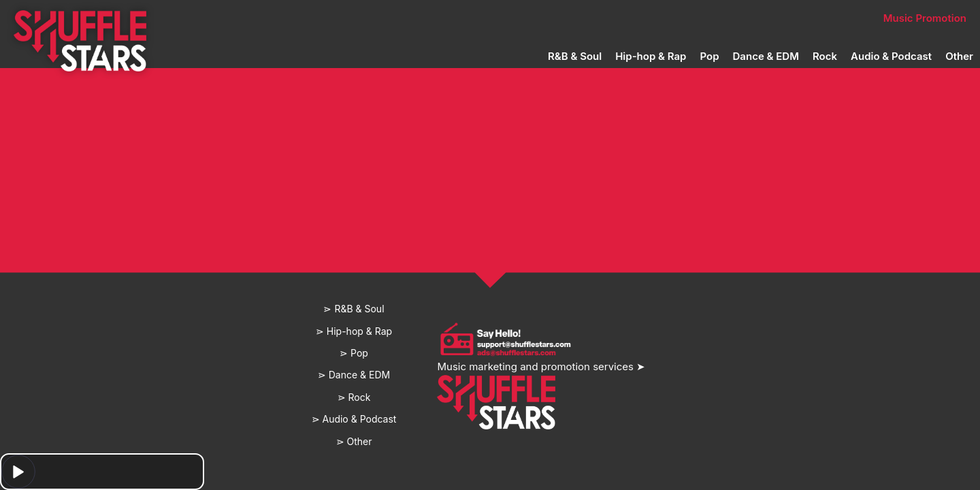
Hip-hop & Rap (651, 56)
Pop (709, 56)
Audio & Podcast (891, 56)
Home (277, 18)
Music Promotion (925, 18)
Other (959, 56)
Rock (825, 56)
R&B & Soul (575, 56)
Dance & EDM (766, 56)
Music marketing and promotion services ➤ (541, 366)
